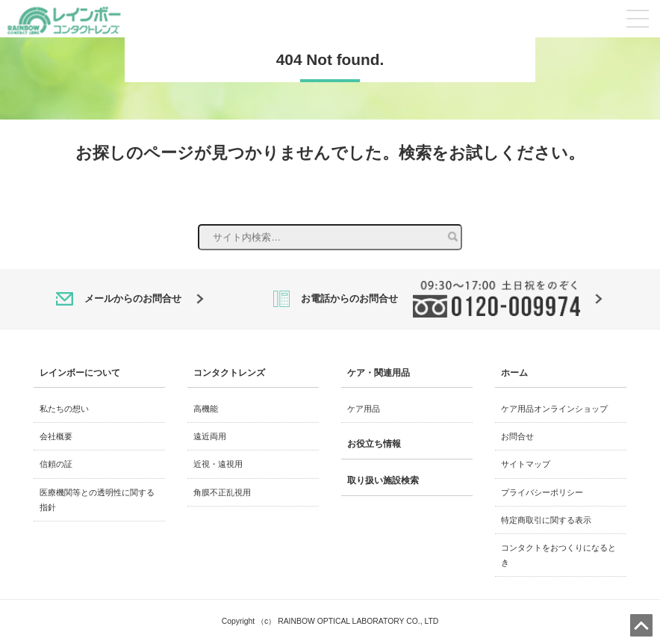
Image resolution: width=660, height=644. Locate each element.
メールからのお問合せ (130, 299)
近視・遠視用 (218, 464)
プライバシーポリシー (542, 492)
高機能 (206, 409)
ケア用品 (364, 409)
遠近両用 (210, 436)
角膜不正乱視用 (222, 492)
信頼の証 (56, 464)
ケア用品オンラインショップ (554, 409)
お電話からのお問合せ (438, 299)
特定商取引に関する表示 (546, 520)
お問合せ (517, 436)
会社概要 (56, 436)
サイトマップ (526, 464)
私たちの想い (64, 409)
